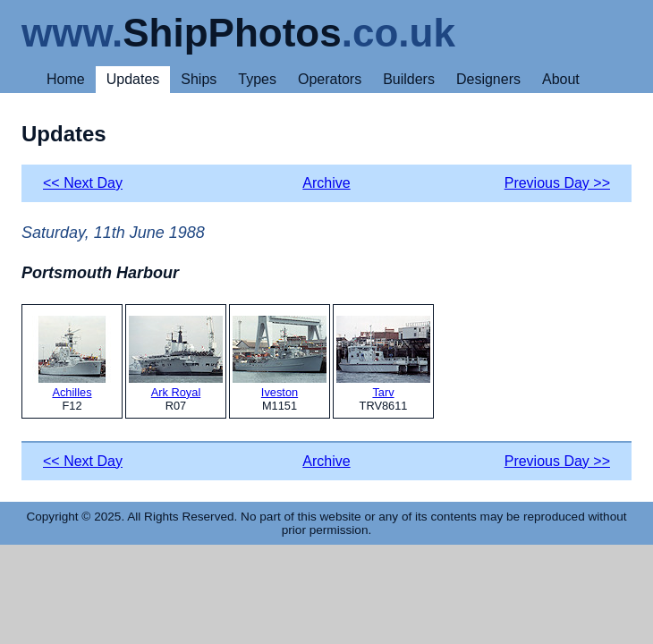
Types (257, 79)
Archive (326, 183)
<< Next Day (83, 183)
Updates (133, 79)
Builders (409, 79)
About (561, 79)
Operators (330, 79)
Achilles (72, 357)
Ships (199, 79)
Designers (488, 79)
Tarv (383, 357)
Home (66, 79)
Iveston (280, 357)
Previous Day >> (557, 183)
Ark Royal (176, 357)
